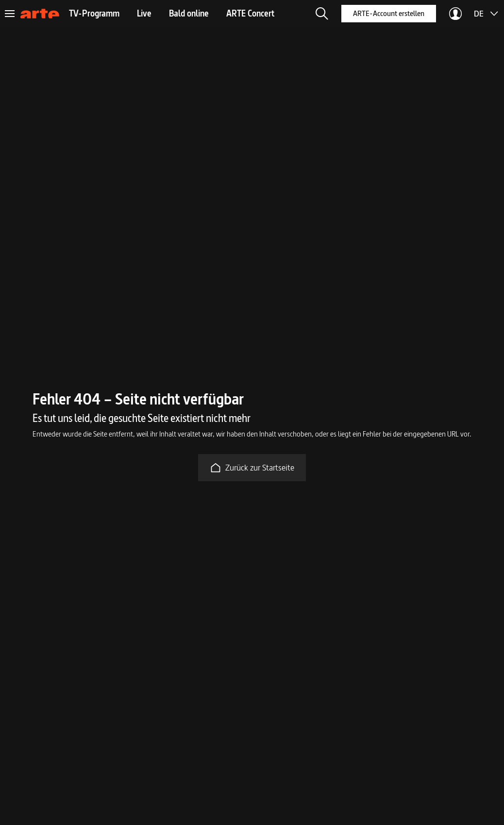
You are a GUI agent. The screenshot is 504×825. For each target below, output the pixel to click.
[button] (322, 14)
